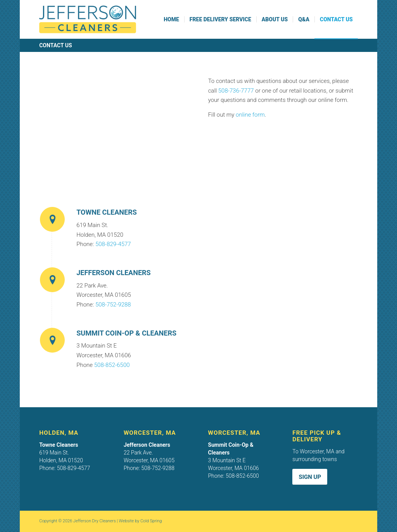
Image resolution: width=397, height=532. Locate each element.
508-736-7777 (236, 91)
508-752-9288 (113, 305)
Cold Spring (151, 521)
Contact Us (55, 45)
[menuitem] (171, 19)
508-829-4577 (113, 244)
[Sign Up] (310, 477)
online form (250, 115)
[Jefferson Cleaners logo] (88, 19)
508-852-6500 (112, 365)
